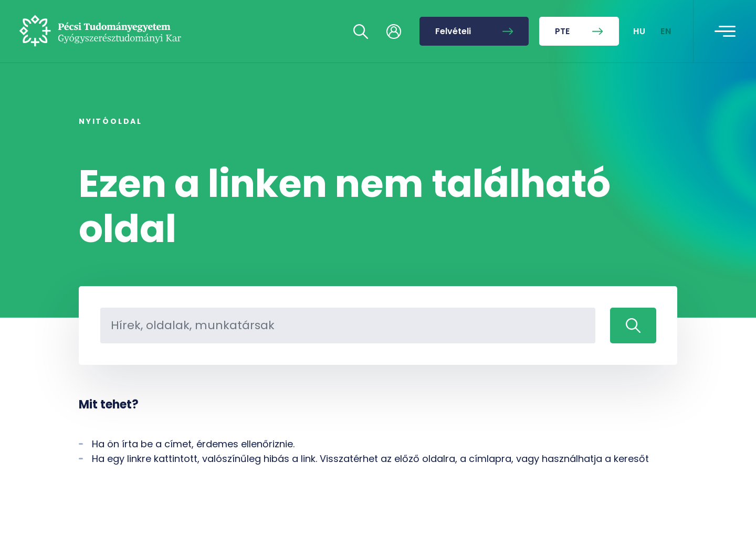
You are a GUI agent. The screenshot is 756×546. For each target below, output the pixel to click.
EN (666, 31)
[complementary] (643, 468)
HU (640, 31)
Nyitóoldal (111, 121)
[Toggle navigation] (725, 31)
